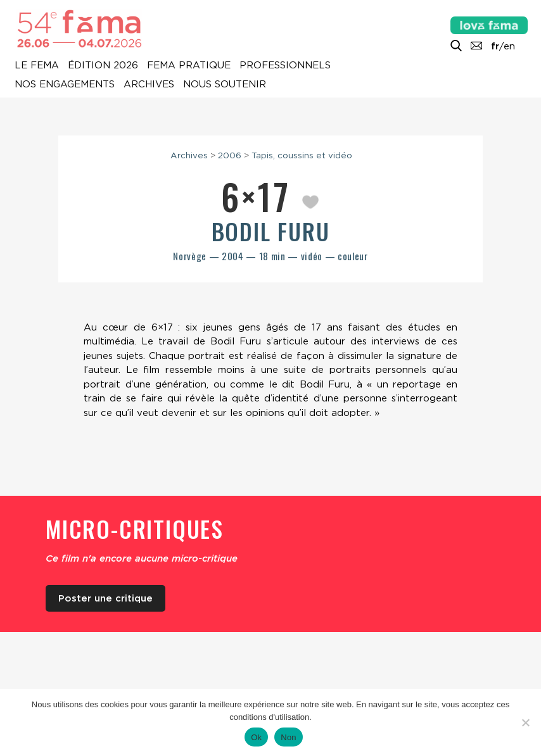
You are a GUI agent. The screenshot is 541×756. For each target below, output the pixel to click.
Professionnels (285, 66)
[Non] (525, 722)
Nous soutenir (225, 85)
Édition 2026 (103, 66)
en (509, 46)
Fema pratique (189, 66)
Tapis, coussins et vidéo (302, 155)
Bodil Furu (271, 231)
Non (289, 737)
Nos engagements (65, 85)
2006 (230, 155)
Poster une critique (105, 598)
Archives (149, 85)
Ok (256, 737)
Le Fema (37, 66)
